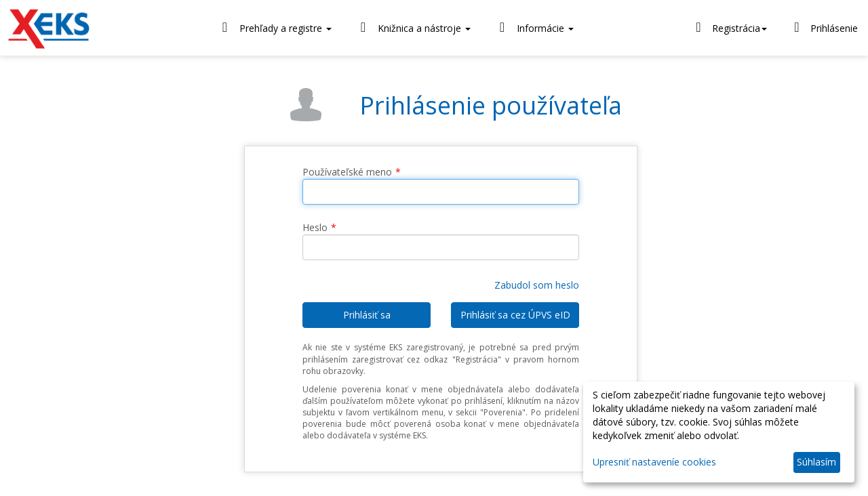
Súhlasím (816, 462)
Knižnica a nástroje (413, 27)
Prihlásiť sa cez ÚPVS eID (515, 315)
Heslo (315, 227)
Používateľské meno (347, 172)
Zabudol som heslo (537, 285)
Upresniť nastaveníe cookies (654, 462)
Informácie (534, 27)
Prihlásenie (824, 27)
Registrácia (729, 27)
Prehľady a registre (274, 27)
